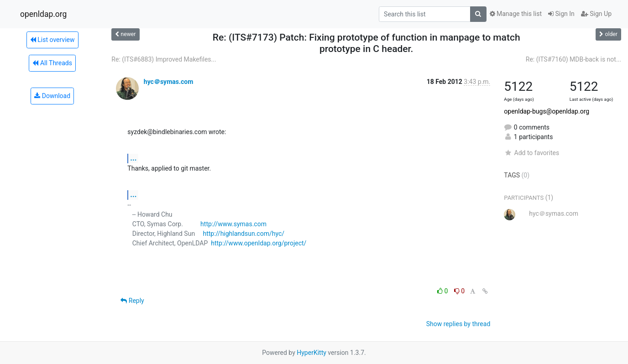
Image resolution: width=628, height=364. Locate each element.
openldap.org (43, 14)
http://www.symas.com (233, 224)
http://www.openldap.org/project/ (259, 243)
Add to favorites (531, 153)
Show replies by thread (458, 324)
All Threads (52, 63)
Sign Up (596, 14)
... (133, 158)
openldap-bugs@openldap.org (547, 111)
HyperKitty (311, 353)
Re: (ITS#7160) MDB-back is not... (573, 59)
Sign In (561, 14)
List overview (52, 40)
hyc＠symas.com (169, 82)
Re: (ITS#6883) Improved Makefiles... (164, 59)
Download (52, 96)
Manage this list (516, 14)
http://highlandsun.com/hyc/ (243, 234)
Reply (132, 301)
